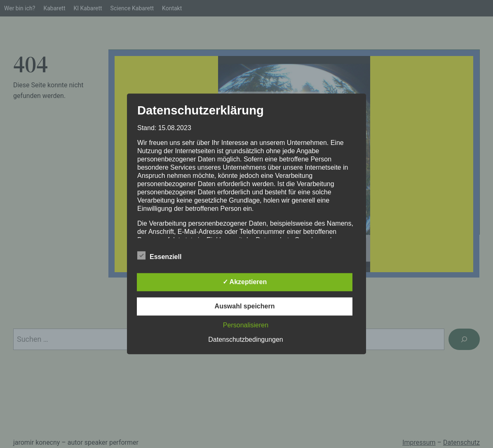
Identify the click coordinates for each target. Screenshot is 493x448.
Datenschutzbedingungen (245, 340)
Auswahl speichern (245, 307)
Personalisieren (246, 325)
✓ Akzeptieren (245, 282)
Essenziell (159, 256)
